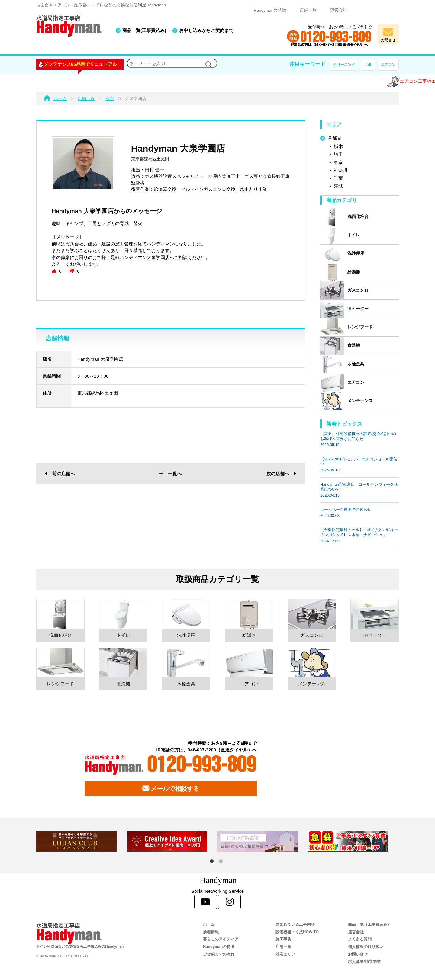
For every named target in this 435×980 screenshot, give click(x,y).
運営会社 (339, 10)
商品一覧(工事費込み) (144, 30)
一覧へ (171, 474)
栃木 (338, 146)
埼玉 (338, 154)
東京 (338, 162)
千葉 (338, 178)
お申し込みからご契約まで (206, 30)
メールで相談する (171, 788)
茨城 (338, 186)
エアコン (388, 65)
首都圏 (335, 138)
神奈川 (341, 170)
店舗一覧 (308, 10)
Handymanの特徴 (270, 10)
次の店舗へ (281, 474)
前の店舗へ (60, 474)
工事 (368, 65)
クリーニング (344, 65)
